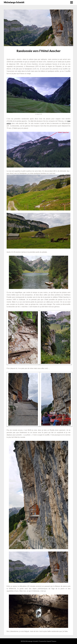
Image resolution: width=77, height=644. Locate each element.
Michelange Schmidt (14, 2)
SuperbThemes (51, 641)
